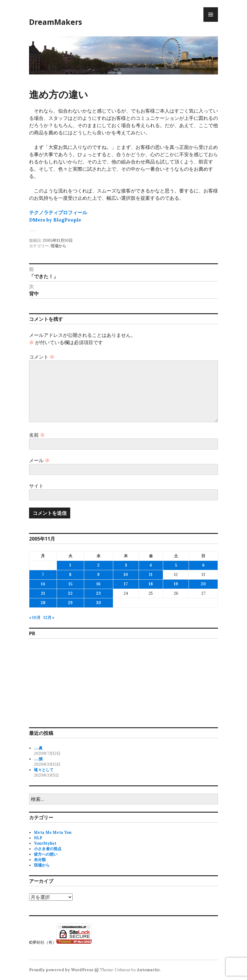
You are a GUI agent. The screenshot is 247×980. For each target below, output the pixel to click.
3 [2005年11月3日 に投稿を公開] (126, 565)
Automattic (148, 970)
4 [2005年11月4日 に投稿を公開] (151, 565)
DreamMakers (56, 22)
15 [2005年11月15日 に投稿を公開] (70, 584)
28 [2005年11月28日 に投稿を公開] (43, 603)
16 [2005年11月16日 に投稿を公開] (98, 584)
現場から (58, 246)
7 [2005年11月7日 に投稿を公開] (43, 575)
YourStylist (45, 843)
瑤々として (44, 770)
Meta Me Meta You (53, 832)
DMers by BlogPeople (55, 220)
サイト (36, 486)
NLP (38, 838)
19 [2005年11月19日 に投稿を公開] (176, 584)
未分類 (40, 860)
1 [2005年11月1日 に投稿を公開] (70, 565)
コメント (42, 357)
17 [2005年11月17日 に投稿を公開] (126, 584)
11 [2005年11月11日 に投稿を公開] (151, 575)
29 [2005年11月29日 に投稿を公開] (70, 603)
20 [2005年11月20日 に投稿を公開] (203, 584)
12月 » (49, 618)
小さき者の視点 (48, 849)
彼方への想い (46, 854)
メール (39, 460)
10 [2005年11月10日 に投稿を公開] (126, 575)
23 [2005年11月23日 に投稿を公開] (98, 593)
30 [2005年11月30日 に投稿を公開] (99, 603)
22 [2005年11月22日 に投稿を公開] (70, 593)
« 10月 (35, 618)
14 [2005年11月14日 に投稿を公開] (43, 584)
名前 (37, 435)
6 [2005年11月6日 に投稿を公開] (203, 565)
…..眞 (38, 748)
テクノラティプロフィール (58, 212)
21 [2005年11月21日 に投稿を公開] (43, 593)
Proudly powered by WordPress (61, 970)
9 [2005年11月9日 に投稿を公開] (98, 575)
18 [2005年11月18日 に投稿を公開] (151, 584)
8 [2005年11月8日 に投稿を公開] (70, 575)
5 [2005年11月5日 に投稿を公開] (176, 565)
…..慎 (38, 759)
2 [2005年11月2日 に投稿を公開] (98, 565)
